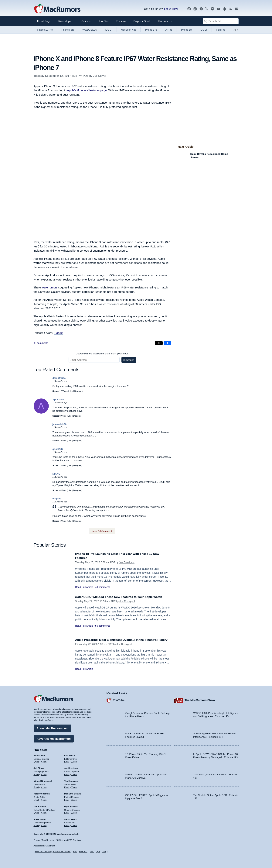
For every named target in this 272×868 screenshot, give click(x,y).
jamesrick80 (59, 424)
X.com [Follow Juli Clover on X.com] (44, 773)
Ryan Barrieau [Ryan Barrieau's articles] (71, 806)
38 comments (41, 343)
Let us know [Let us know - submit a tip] (171, 9)
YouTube (119, 699)
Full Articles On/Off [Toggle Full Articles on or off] (61, 851)
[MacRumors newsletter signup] (237, 9)
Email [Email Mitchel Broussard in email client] (36, 786)
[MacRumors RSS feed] (231, 9)
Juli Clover (100, 76)
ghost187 (58, 449)
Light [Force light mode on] (98, 851)
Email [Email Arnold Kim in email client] (36, 761)
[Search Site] (221, 21)
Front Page (44, 21)
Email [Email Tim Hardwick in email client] (67, 786)
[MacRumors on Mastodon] (212, 9)
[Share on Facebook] (168, 343)
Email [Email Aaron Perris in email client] (67, 825)
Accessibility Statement (44, 846)
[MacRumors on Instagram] (195, 9)
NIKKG (56, 474)
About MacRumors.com (53, 727)
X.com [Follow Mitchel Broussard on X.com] (44, 786)
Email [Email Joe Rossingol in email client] (67, 773)
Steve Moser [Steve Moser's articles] (40, 818)
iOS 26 (204, 30)
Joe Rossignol (127, 562)
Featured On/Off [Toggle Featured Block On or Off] (42, 851)
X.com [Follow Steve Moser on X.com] (44, 825)
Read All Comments (102, 531)
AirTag (169, 30)
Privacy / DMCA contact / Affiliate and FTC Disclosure (58, 840)
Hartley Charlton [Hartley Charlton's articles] (42, 793)
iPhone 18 (186, 30)
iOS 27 (109, 30)
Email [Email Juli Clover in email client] (36, 773)
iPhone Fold (68, 30)
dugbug (57, 499)
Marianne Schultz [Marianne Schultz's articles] (73, 793)
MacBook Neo (129, 30)
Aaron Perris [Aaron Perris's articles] (70, 818)
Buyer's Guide (142, 21)
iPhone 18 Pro (45, 30)
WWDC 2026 (90, 30)
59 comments (103, 626)
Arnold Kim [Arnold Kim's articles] (39, 755)
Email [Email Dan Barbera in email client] (36, 812)
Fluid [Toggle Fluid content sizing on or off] (75, 851)
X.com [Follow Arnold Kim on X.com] (44, 761)
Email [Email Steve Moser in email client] (36, 825)
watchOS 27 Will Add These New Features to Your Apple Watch (123, 597)
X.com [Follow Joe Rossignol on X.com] (74, 773)
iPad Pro (221, 30)
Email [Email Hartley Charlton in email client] (36, 799)
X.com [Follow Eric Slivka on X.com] (74, 761)
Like (71, 391)
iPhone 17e (151, 30)
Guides (86, 21)
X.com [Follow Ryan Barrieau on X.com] (74, 812)
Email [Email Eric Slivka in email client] (67, 761)
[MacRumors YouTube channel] (219, 9)
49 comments (103, 587)
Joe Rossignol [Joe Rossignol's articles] (71, 767)
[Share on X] (159, 343)
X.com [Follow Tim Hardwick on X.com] (74, 786)
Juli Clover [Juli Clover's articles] (39, 767)
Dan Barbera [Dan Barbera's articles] (40, 806)
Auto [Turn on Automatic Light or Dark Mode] (92, 851)
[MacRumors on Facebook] (201, 9)
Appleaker (58, 400)
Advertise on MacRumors (54, 738)
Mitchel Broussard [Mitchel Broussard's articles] (43, 780)
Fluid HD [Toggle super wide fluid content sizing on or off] (83, 851)
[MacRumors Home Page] (57, 9)
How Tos (103, 21)
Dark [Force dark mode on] (104, 851)
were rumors (50, 287)
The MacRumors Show (200, 699)
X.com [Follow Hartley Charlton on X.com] (44, 799)
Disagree (79, 391)
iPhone (58, 333)
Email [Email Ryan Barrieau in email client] (67, 812)
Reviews (121, 21)
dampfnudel (59, 378)
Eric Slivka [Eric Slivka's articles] (70, 755)
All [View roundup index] (236, 30)
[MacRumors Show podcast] (189, 9)
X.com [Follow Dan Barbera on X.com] (44, 812)
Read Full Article (84, 587)
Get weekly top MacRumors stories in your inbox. (102, 354)
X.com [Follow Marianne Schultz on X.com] (74, 799)
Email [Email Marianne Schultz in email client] (67, 799)
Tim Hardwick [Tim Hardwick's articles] (71, 780)
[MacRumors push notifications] (225, 9)
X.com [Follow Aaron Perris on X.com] (74, 825)
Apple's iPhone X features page (87, 90)
